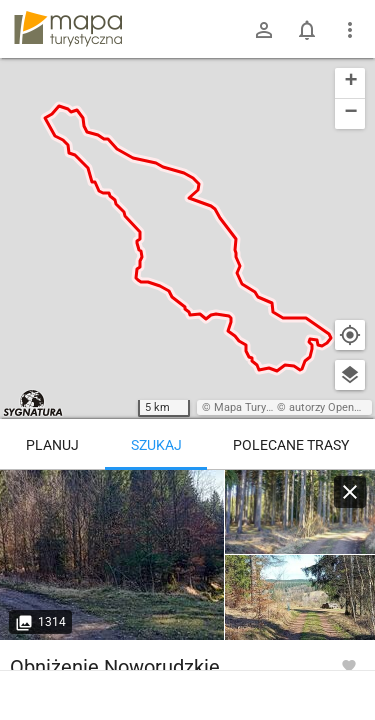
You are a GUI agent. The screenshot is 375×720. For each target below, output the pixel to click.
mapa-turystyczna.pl (68, 29)
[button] (350, 83)
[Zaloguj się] (264, 30)
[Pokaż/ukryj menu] (350, 30)
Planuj (52, 445)
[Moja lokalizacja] (350, 335)
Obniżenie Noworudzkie (115, 667)
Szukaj (156, 445)
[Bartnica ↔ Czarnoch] (112, 555)
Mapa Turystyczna (259, 407)
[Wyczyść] (350, 492)
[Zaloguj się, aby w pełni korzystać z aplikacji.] (349, 665)
